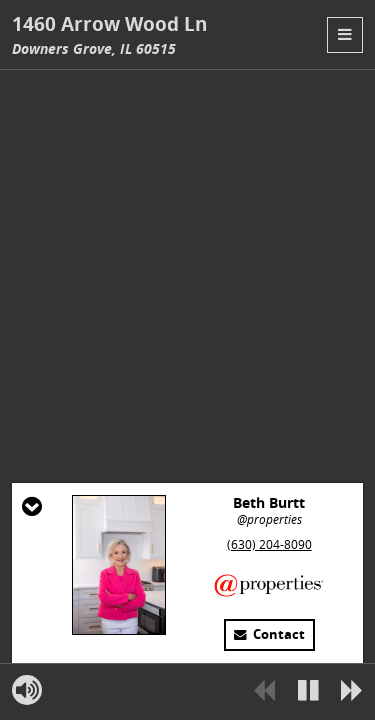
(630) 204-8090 (269, 544)
